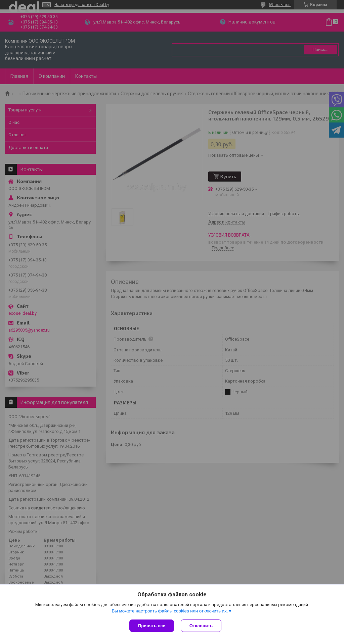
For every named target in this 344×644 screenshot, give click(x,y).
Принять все (152, 626)
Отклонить (201, 626)
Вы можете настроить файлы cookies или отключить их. (170, 611)
